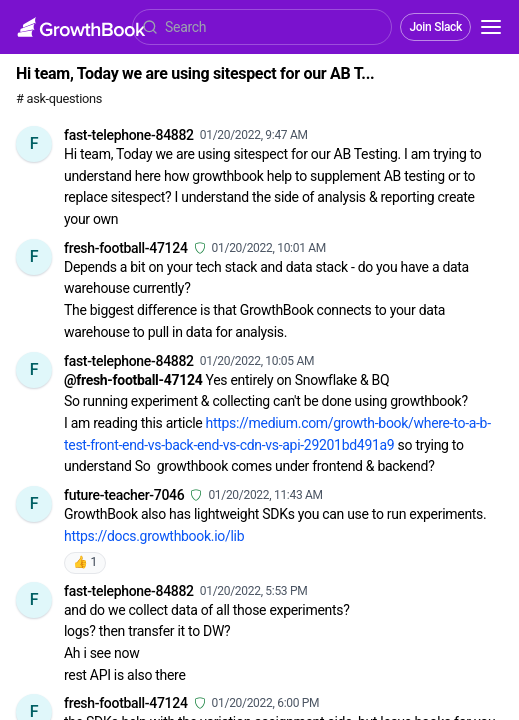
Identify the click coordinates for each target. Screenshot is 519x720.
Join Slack (435, 27)
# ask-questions (59, 98)
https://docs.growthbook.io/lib (154, 536)
